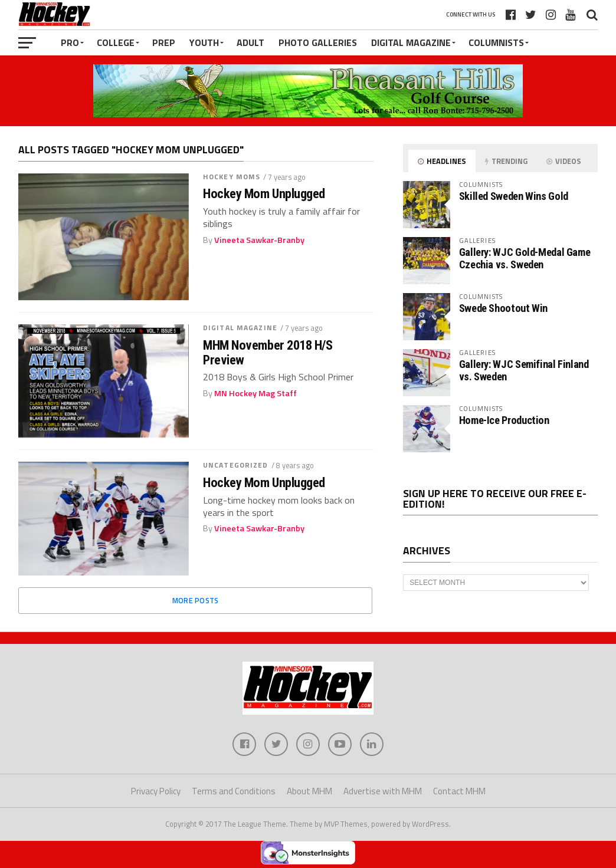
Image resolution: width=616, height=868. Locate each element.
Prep (164, 42)
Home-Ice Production (504, 420)
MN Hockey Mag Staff (255, 393)
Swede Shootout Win (503, 308)
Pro (70, 42)
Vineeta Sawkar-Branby (259, 240)
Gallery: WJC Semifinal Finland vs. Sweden (524, 370)
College (116, 42)
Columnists (496, 42)
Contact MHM (459, 791)
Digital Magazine (411, 42)
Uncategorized (236, 465)
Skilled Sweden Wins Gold (514, 196)
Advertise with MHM (383, 791)
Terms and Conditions (234, 791)
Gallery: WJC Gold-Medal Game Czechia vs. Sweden (525, 258)
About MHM (309, 791)
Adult (250, 42)
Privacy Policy (156, 791)
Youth (204, 42)
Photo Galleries (318, 42)
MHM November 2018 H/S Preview (268, 352)
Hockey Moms (232, 177)
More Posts (196, 600)
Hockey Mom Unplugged (264, 194)
